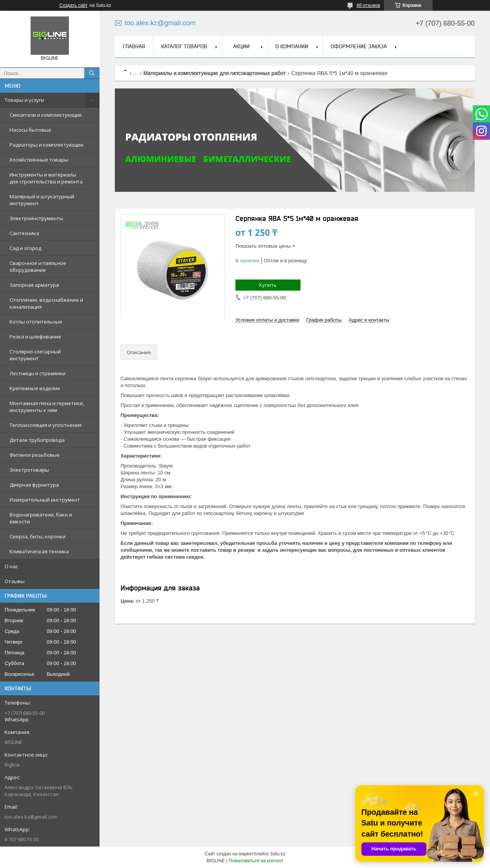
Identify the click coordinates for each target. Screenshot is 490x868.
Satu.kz (278, 854)
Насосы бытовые (30, 130)
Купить (268, 285)
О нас (11, 566)
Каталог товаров (184, 46)
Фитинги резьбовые (35, 455)
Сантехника (24, 233)
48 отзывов (368, 5)
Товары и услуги (24, 100)
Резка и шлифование (35, 337)
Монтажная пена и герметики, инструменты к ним (47, 407)
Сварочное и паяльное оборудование (38, 266)
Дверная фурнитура (34, 485)
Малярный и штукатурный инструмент (42, 200)
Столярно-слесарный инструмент (35, 355)
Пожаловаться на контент (256, 861)
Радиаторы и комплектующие (47, 145)
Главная (134, 46)
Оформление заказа (359, 46)
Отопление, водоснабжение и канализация (46, 303)
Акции (241, 46)
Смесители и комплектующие (46, 115)
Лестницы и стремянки (38, 373)
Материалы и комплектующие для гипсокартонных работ (215, 73)
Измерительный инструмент (45, 500)
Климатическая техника (39, 551)
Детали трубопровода (37, 440)
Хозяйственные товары (39, 160)
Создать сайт (73, 5)
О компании (292, 46)
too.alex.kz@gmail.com (31, 817)
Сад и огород (25, 248)
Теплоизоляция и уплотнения (46, 425)
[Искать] (92, 73)
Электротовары (29, 470)
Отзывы (15, 581)
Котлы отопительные (36, 322)
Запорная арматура (34, 285)
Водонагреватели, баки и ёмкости (41, 518)
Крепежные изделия (35, 388)
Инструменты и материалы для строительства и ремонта (46, 178)
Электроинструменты (36, 218)
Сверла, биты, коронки (38, 536)
